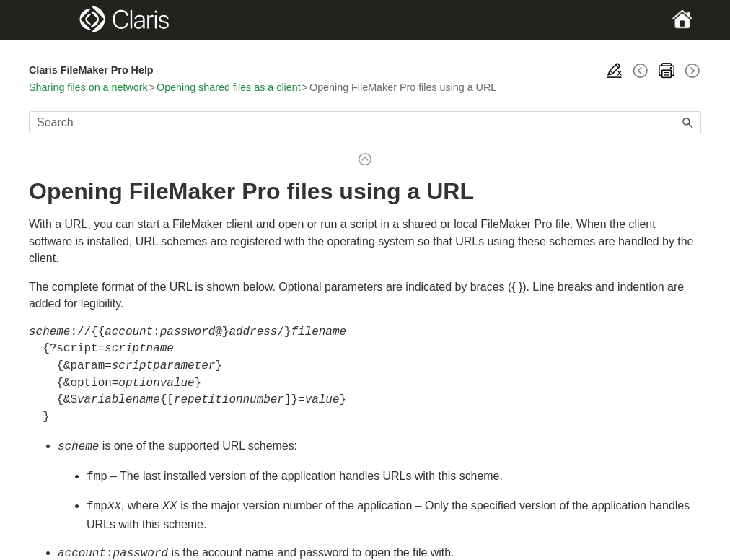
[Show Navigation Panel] (61, 20)
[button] (688, 123)
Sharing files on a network (88, 87)
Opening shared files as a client (229, 87)
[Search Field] (365, 123)
